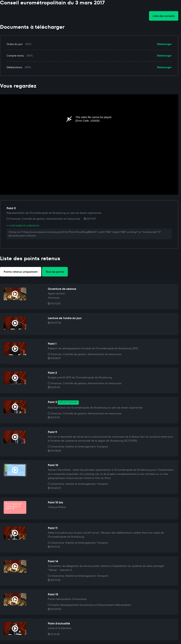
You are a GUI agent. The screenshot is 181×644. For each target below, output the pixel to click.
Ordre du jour (15, 44)
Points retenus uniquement (21, 272)
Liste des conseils (164, 16)
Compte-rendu (15, 56)
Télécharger (164, 44)
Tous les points (55, 272)
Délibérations (14, 67)
